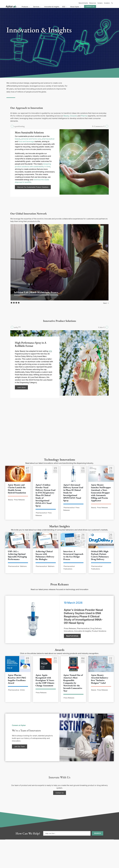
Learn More (21, 390)
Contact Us (104, 8)
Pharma (84, 118)
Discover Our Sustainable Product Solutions (33, 189)
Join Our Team (20, 749)
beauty (18, 141)
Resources (93, 3)
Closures (73, 118)
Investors (107, 3)
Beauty (66, 118)
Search (98, 836)
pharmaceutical (48, 141)
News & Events (83, 3)
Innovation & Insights (65, 8)
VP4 (50, 353)
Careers (100, 3)
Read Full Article (72, 638)
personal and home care (31, 141)
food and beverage (26, 144)
